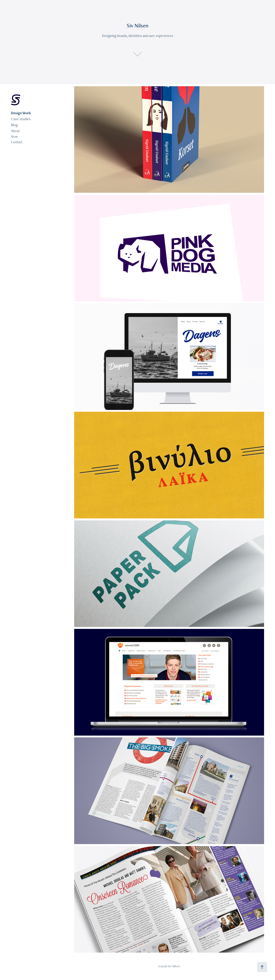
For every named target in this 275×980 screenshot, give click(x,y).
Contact (17, 142)
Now (14, 136)
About (15, 131)
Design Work (21, 113)
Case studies (21, 119)
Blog (14, 125)
